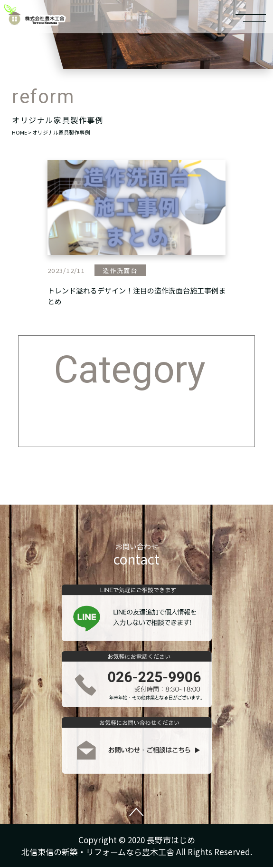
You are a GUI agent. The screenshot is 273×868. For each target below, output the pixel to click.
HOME (19, 132)
